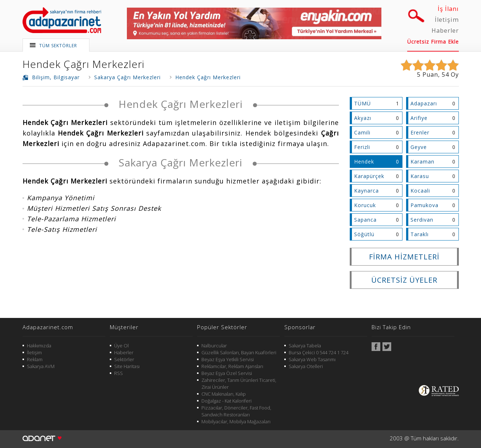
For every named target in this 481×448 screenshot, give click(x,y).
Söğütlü (364, 234)
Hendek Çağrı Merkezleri (83, 64)
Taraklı (420, 234)
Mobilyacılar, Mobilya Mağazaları (236, 421)
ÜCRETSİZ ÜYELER (404, 280)
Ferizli (362, 147)
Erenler (420, 132)
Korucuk (365, 205)
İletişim (447, 20)
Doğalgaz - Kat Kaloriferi (227, 401)
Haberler (445, 31)
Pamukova (424, 205)
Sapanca (365, 220)
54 (445, 74)
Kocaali (420, 191)
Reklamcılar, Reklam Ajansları (232, 366)
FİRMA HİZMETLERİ (404, 257)
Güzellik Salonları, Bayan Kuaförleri (239, 352)
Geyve (419, 147)
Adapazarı (424, 103)
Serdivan (422, 220)
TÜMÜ (362, 103)
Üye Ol (121, 346)
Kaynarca (366, 191)
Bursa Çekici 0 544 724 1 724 (318, 352)
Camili (362, 132)
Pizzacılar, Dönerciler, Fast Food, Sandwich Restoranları (236, 411)
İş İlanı (448, 9)
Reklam (35, 359)
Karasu (420, 176)
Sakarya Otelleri (306, 366)
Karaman (422, 162)
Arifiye (419, 118)
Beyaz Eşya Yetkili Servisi (228, 359)
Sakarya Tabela (305, 346)
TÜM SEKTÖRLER (58, 46)
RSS (119, 373)
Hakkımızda (39, 346)
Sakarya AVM (41, 366)
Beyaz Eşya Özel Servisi (227, 373)
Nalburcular (214, 346)
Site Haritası (127, 366)
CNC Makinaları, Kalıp (224, 394)
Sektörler (124, 359)
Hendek (364, 162)
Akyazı (363, 118)
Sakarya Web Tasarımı (312, 359)
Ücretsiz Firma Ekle (433, 42)
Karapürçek (369, 176)
